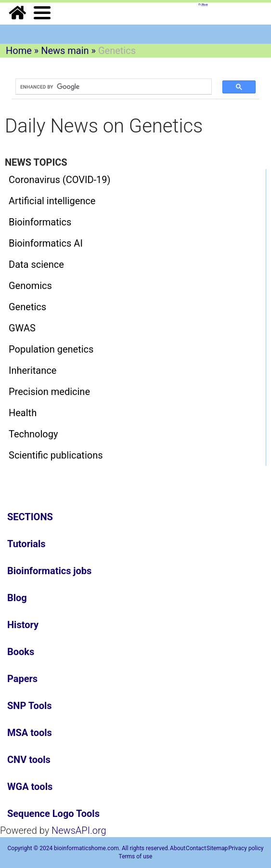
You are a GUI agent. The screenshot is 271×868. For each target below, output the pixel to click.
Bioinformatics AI (46, 243)
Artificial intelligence (52, 201)
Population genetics (51, 349)
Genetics (27, 307)
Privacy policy (246, 848)
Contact (196, 848)
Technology (33, 434)
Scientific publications (56, 455)
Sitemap (217, 848)
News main (65, 51)
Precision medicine (49, 392)
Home (19, 51)
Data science (36, 264)
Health (23, 413)
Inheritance (32, 370)
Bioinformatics (40, 222)
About (178, 848)
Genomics (30, 286)
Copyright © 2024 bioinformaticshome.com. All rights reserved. (89, 848)
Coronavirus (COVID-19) (60, 180)
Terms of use (136, 856)
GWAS (22, 328)
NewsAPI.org (79, 830)
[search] (109, 87)
